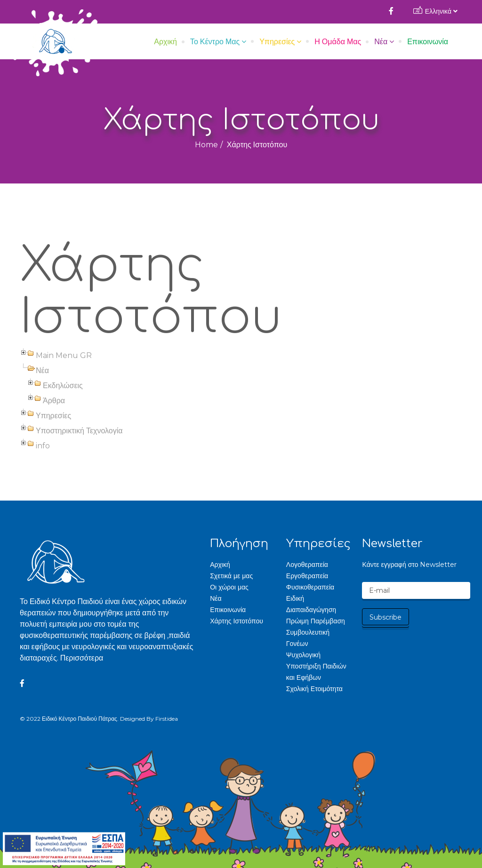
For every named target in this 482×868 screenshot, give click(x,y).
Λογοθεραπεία (307, 565)
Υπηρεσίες (277, 42)
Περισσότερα (82, 658)
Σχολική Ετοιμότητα (314, 689)
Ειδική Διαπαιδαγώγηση (311, 604)
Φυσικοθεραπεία (310, 587)
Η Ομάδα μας (338, 42)
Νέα (381, 42)
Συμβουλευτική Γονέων (308, 638)
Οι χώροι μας (229, 587)
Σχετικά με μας (231, 576)
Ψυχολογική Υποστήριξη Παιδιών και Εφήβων (316, 666)
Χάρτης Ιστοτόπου (237, 621)
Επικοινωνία (428, 42)
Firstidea (167, 719)
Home (206, 145)
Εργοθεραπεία (307, 576)
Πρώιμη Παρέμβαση (316, 621)
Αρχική (165, 42)
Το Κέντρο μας (215, 42)
